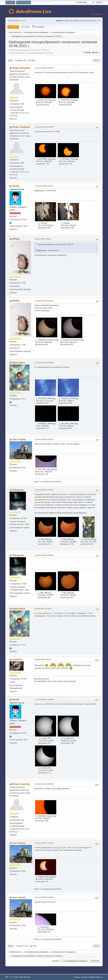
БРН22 (16, 239)
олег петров (19, 439)
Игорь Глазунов (21, 68)
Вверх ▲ (100, 977)
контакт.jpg (43, 927)
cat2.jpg (65, 223)
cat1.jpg (42, 223)
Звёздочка (18, 490)
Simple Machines (24, 977)
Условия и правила (88, 977)
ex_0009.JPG (45, 768)
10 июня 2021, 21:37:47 (45, 186)
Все (34, 60)
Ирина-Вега (19, 363)
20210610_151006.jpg (68, 398)
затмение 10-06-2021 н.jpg (47, 340)
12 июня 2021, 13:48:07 (45, 897)
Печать (96, 60)
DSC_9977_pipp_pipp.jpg (46, 469)
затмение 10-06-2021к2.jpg (72, 340)
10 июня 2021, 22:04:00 (45, 363)
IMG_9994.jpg (67, 593)
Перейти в (56, 961)
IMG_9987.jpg (44, 593)
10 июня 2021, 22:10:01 (45, 439)
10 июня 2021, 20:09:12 (45, 68)
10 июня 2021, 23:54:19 (45, 555)
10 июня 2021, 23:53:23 (45, 490)
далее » (96, 52)
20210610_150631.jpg (68, 424)
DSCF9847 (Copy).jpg (46, 159)
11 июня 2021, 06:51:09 (45, 784)
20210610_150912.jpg (46, 398)
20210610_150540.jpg (46, 424)
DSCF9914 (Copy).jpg (68, 159)
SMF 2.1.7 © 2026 (12, 977)
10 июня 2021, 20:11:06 (45, 127)
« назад (87, 52)
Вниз (10, 60)
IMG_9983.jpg (67, 539)
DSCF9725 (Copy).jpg (46, 100)
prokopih (17, 660)
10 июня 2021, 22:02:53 (45, 301)
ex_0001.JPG (45, 738)
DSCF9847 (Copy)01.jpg (46, 816)
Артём (16, 186)
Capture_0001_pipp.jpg (46, 877)
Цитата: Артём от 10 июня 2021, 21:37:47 (56, 245)
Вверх (11, 946)
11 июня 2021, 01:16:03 (43, 609)
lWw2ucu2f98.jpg (88, 539)
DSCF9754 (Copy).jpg (68, 100)
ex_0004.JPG (67, 738)
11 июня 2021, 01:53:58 (45, 699)
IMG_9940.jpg (45, 539)
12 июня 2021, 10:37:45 (45, 843)
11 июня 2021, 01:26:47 (43, 659)
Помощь (77, 977)
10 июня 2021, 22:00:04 (43, 239)
